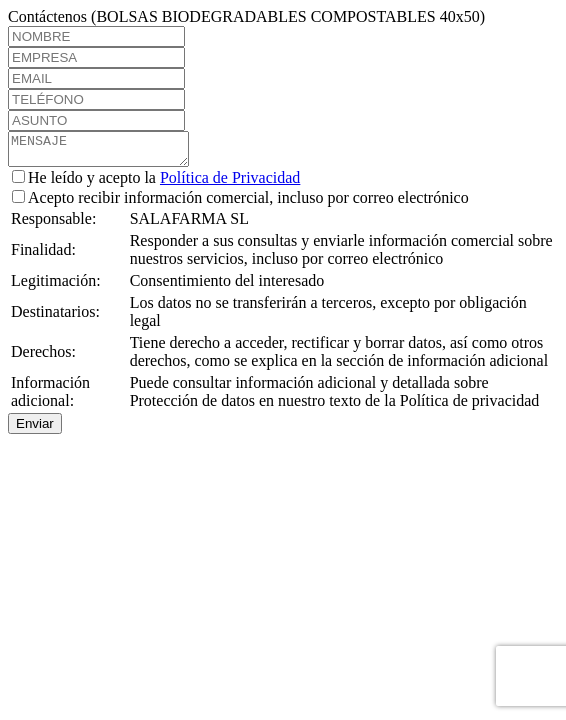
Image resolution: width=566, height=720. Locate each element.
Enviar (35, 429)
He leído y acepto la (156, 183)
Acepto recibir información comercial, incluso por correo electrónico (240, 203)
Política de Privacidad (230, 183)
